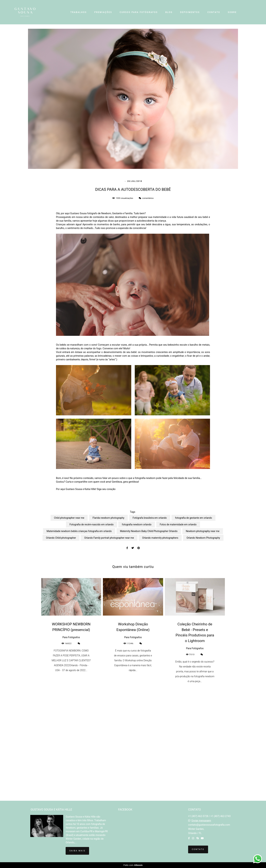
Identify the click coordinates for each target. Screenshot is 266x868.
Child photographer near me (69, 518)
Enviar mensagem (201, 821)
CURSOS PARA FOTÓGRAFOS (139, 12)
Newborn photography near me (203, 531)
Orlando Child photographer (61, 538)
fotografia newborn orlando (137, 524)
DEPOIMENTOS (190, 12)
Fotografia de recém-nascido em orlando (92, 524)
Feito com (133, 865)
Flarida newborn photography (108, 518)
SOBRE (232, 12)
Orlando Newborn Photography (203, 538)
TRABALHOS (78, 12)
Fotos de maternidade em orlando (178, 524)
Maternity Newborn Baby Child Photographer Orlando (149, 531)
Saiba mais (77, 851)
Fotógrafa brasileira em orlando (150, 518)
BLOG (169, 12)
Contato (198, 849)
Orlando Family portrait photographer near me (109, 538)
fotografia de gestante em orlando (193, 518)
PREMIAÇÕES (103, 12)
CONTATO (214, 12)
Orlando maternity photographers (160, 538)
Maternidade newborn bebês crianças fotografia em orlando (79, 531)
